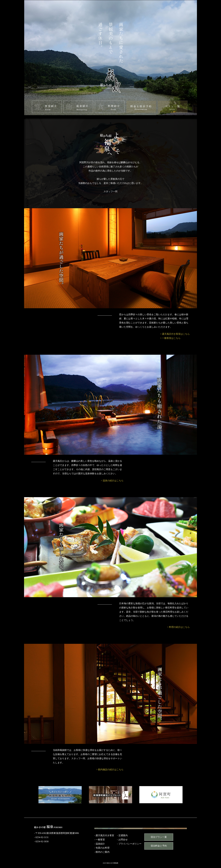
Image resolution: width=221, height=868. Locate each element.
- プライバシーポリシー (129, 844)
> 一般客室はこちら (170, 338)
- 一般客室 (100, 840)
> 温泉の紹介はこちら (112, 481)
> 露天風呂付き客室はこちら (175, 334)
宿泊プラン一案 (159, 837)
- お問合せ (122, 840)
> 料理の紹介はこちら (178, 627)
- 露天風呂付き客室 (104, 835)
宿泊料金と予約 (159, 846)
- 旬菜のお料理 (102, 848)
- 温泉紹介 (100, 844)
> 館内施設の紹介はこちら (110, 770)
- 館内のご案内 (102, 852)
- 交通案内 (122, 835)
